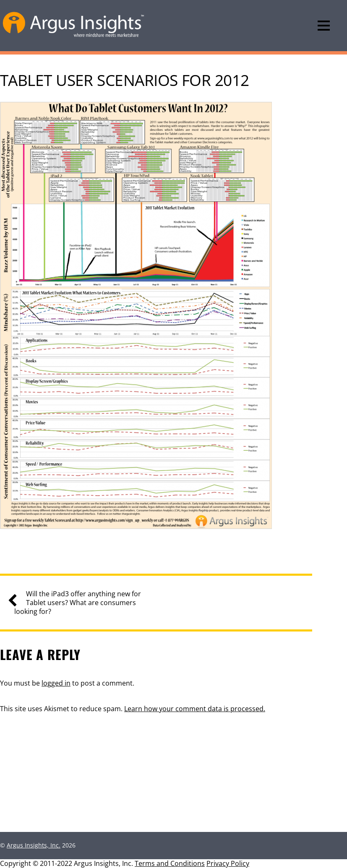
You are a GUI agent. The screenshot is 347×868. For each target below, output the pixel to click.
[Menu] (324, 26)
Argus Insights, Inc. (34, 845)
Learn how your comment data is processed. (195, 709)
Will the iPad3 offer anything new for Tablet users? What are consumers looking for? (78, 603)
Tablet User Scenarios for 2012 (124, 80)
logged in (56, 683)
